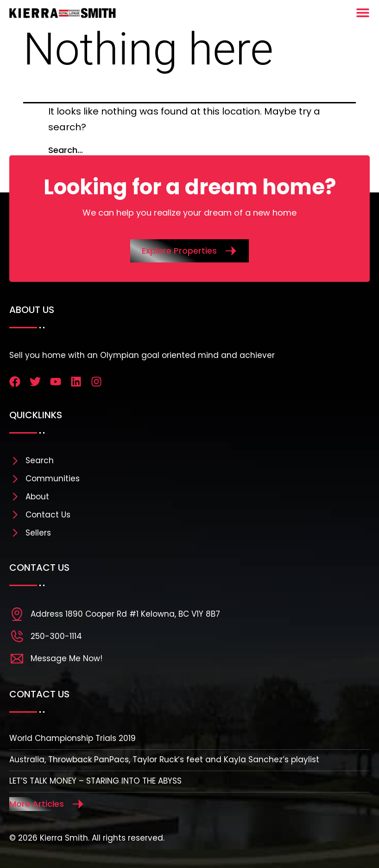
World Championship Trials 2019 (73, 738)
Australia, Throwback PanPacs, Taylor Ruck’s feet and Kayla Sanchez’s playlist (164, 759)
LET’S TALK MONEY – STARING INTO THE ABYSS (95, 781)
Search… (66, 150)
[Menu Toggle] (363, 13)
